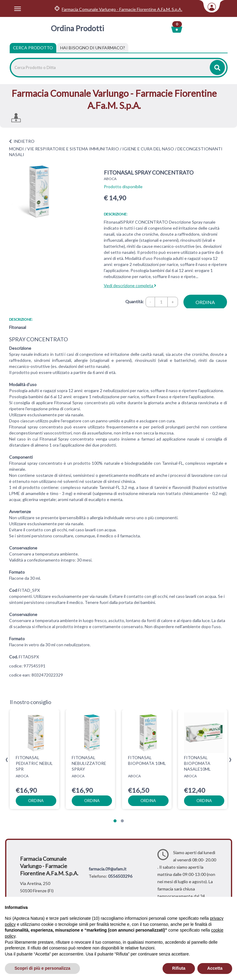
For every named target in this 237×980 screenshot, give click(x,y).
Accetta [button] (215, 968)
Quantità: (135, 302)
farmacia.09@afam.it (108, 869)
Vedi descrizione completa (130, 285)
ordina (205, 302)
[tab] (93, 48)
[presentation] (7, 760)
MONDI (16, 149)
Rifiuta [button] (179, 968)
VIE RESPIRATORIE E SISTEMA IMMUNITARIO (73, 149)
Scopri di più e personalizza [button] (42, 968)
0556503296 (120, 876)
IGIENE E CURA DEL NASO (148, 149)
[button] (115, 821)
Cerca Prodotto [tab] (33, 48)
